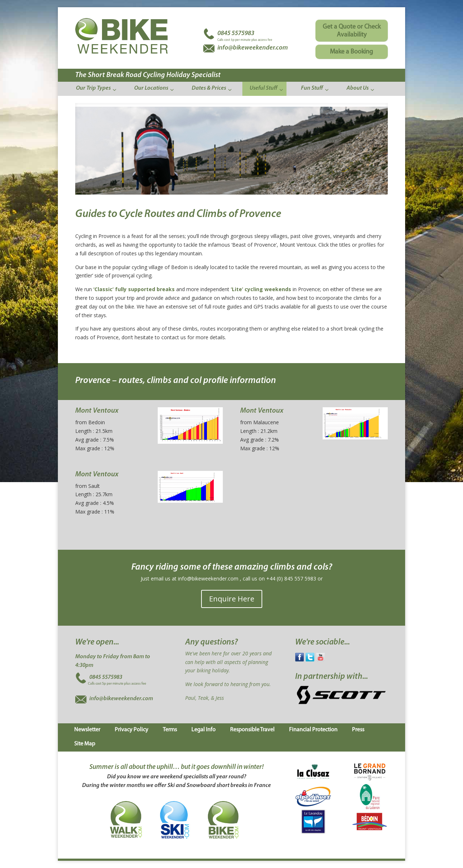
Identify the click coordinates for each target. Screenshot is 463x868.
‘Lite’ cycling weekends (261, 289)
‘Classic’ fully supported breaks (134, 289)
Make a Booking (351, 52)
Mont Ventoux (97, 411)
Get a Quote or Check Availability (352, 31)
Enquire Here (232, 599)
